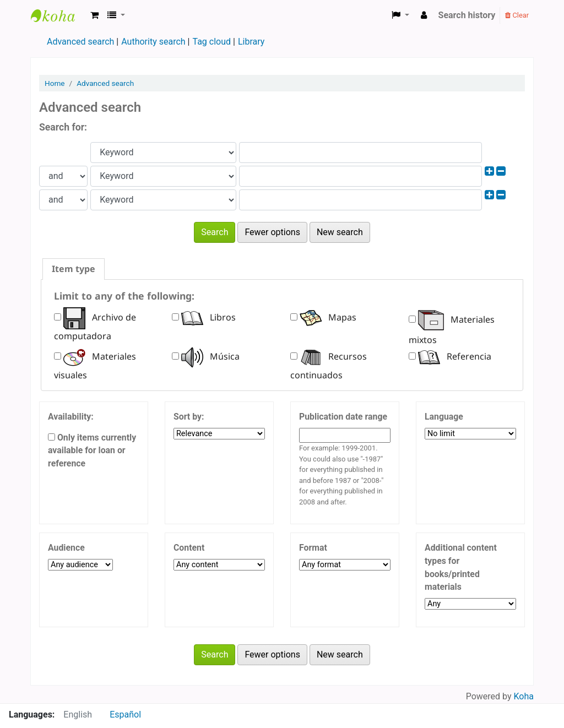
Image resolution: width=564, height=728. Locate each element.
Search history (467, 15)
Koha (524, 696)
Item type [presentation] (74, 269)
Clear (517, 15)
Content (189, 548)
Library (251, 42)
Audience (66, 548)
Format (313, 548)
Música (210, 356)
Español (125, 715)
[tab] (74, 269)
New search (340, 232)
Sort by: (189, 417)
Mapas (328, 317)
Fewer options (272, 232)
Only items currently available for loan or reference (92, 451)
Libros (208, 317)
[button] (94, 15)
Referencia (455, 356)
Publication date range (343, 417)
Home (55, 83)
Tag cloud (211, 42)
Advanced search (80, 42)
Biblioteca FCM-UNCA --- (58, 15)
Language (444, 417)
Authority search (153, 42)
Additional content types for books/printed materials (461, 567)
